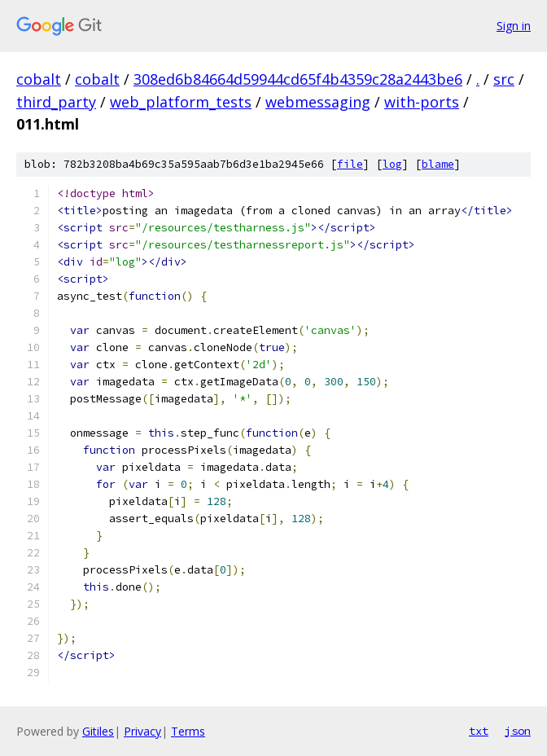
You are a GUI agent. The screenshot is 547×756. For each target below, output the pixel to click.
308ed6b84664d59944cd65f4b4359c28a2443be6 (298, 79)
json (518, 731)
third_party (56, 102)
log (392, 164)
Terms (188, 731)
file (350, 164)
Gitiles (98, 731)
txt (479, 731)
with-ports (422, 102)
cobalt (39, 79)
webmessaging (318, 102)
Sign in (514, 26)
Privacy (142, 731)
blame (438, 164)
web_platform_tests (181, 102)
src (504, 79)
